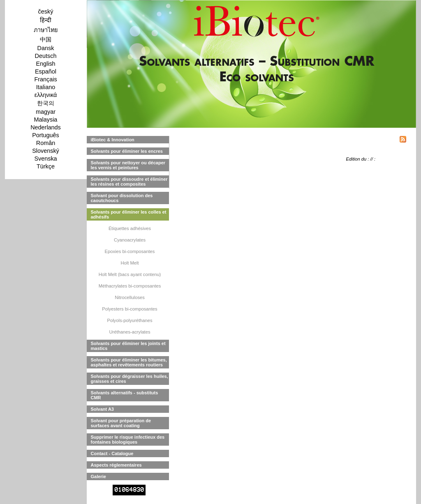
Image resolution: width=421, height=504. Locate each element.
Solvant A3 (102, 409)
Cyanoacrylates (130, 240)
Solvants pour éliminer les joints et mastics (128, 346)
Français (45, 79)
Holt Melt (130, 263)
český (46, 12)
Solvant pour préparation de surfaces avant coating (121, 423)
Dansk (46, 48)
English (45, 64)
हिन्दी (46, 20)
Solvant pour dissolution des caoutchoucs (122, 198)
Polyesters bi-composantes (130, 309)
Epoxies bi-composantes (130, 251)
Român (46, 143)
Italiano (46, 87)
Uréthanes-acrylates (130, 332)
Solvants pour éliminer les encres (127, 151)
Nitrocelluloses (130, 297)
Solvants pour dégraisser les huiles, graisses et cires (130, 379)
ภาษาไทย (46, 30)
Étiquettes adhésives (130, 228)
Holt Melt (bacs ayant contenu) (130, 274)
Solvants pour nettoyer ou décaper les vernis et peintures (128, 165)
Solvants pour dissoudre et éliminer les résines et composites (129, 182)
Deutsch (46, 56)
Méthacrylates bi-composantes (130, 286)
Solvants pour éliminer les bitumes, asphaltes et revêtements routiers (129, 362)
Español (46, 71)
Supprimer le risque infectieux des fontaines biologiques (128, 440)
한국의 (46, 103)
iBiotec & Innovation (113, 140)
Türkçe (46, 166)
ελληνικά (46, 95)
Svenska (45, 159)
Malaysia (46, 120)
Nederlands (46, 127)
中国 (46, 39)
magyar (46, 112)
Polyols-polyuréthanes (130, 320)
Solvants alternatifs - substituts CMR (125, 395)
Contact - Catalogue (112, 453)
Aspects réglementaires (116, 465)
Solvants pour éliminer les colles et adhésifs (129, 214)
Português (46, 135)
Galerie (98, 476)
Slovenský (46, 151)
